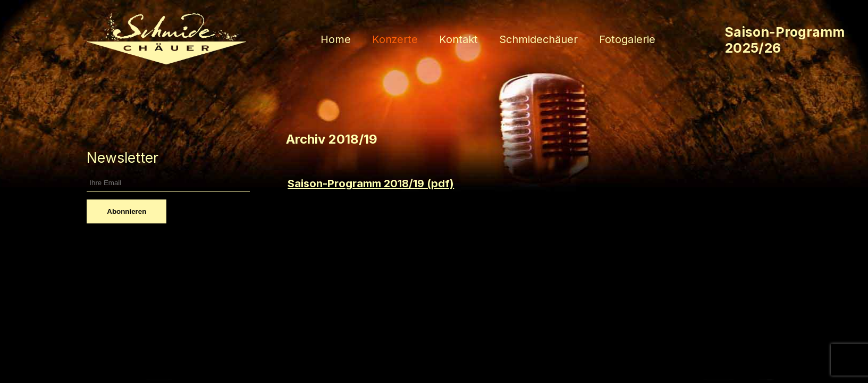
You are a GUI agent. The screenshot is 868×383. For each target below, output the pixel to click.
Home (336, 39)
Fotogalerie (627, 39)
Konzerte (395, 39)
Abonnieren (127, 211)
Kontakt (458, 39)
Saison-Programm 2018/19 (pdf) (371, 184)
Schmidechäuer (538, 39)
